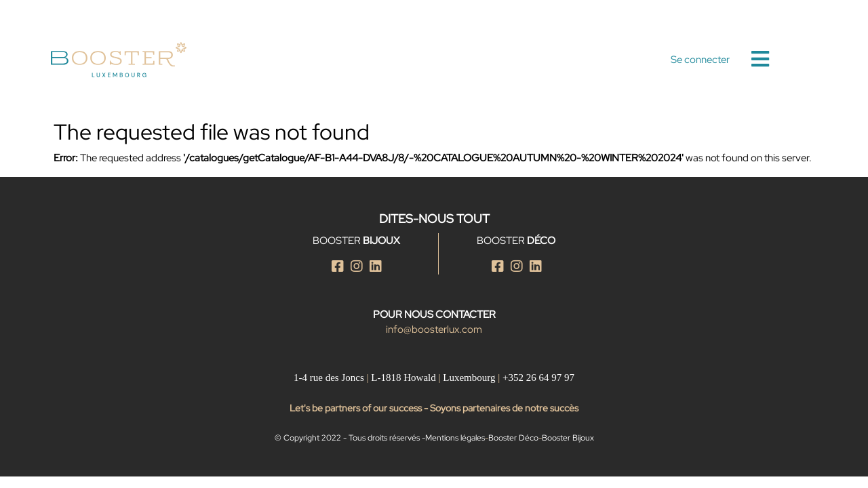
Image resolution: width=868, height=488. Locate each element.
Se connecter (700, 60)
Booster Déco (513, 438)
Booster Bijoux (568, 438)
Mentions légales (455, 438)
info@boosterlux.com (434, 329)
